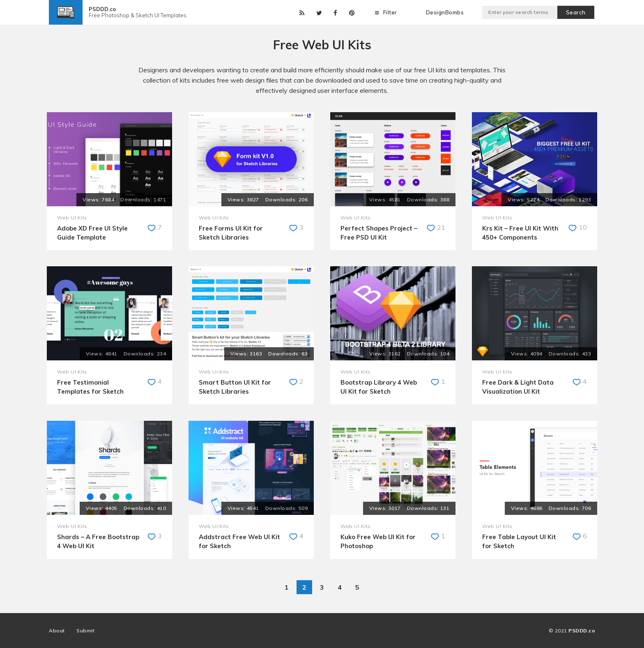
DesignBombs (445, 12)
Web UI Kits (72, 218)
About (57, 631)
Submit (85, 631)
